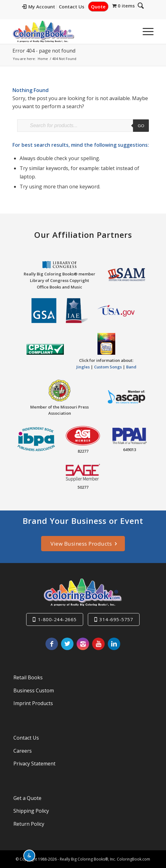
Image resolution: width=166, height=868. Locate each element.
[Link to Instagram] (83, 644)
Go (141, 126)
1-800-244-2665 (57, 619)
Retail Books (28, 677)
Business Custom (34, 690)
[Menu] (145, 31)
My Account (43, 7)
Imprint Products (33, 703)
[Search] (130, 31)
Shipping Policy (31, 811)
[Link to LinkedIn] (114, 644)
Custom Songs (108, 367)
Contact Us (76, 7)
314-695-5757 (116, 619)
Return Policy (29, 824)
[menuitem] (43, 7)
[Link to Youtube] (98, 644)
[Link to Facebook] (52, 644)
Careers (23, 751)
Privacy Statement (34, 764)
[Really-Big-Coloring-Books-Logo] (69, 31)
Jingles (83, 367)
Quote (103, 7)
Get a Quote (27, 798)
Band (131, 367)
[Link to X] (67, 644)
